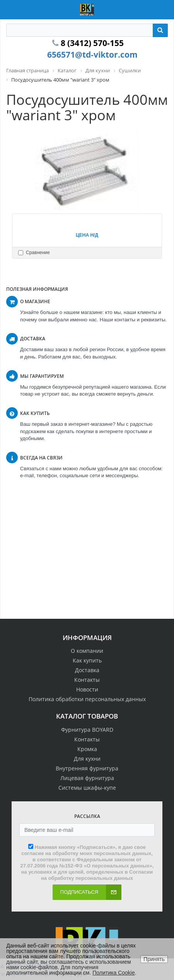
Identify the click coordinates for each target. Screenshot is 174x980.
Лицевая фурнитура (87, 778)
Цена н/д (87, 235)
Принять (154, 959)
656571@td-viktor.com (92, 55)
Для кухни (87, 759)
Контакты (87, 680)
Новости (87, 689)
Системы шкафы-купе (87, 788)
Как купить (87, 660)
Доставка (87, 670)
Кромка (87, 749)
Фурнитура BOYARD (87, 730)
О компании (87, 651)
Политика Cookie (113, 973)
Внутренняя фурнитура (87, 768)
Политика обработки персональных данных (87, 699)
